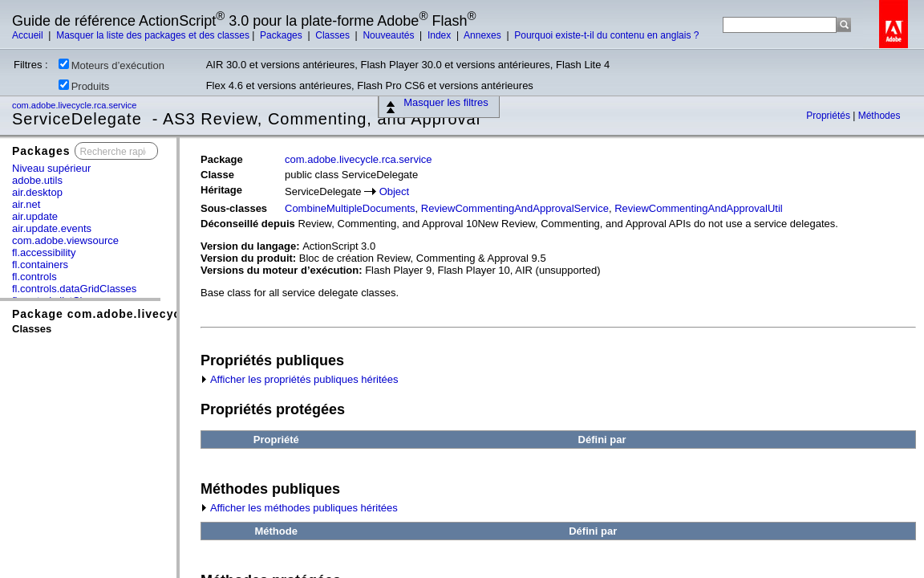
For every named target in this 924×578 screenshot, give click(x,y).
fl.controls (34, 277)
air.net (26, 204)
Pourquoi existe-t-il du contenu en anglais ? (606, 35)
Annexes (484, 35)
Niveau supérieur (51, 168)
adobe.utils (37, 180)
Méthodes (879, 116)
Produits (84, 86)
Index (441, 35)
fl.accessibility (44, 252)
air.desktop (37, 192)
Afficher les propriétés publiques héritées (300, 379)
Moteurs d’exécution (111, 65)
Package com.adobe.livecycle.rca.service (138, 314)
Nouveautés (389, 35)
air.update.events (52, 228)
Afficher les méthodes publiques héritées (299, 508)
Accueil (29, 35)
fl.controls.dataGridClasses (74, 289)
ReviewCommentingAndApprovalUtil (699, 208)
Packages (282, 35)
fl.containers (40, 265)
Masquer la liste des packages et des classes (153, 35)
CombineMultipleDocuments (350, 208)
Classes (334, 35)
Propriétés (829, 116)
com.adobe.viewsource (65, 240)
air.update (35, 216)
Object (395, 191)
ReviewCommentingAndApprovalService (515, 208)
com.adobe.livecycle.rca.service (75, 105)
